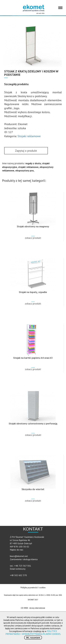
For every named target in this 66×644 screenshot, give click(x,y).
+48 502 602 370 (18, 575)
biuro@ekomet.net (19, 556)
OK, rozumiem (33, 638)
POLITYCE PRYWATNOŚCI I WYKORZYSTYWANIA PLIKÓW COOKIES (33, 633)
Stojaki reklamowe (29, 136)
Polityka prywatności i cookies (33, 588)
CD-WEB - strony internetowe (33, 608)
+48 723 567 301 (23, 566)
